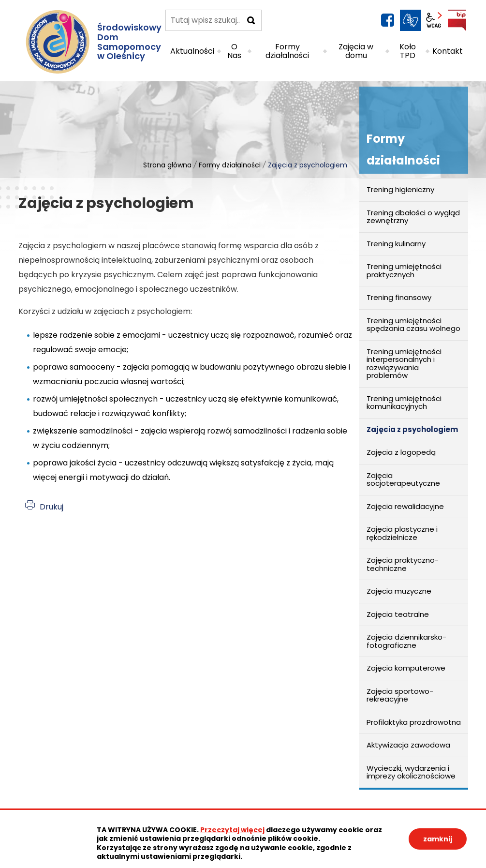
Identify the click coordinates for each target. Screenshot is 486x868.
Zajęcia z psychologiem (412, 429)
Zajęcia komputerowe (406, 668)
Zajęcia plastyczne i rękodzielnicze (402, 533)
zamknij (438, 839)
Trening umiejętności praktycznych (404, 270)
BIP (457, 20)
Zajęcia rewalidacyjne (405, 506)
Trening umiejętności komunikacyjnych (404, 403)
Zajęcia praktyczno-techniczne (403, 564)
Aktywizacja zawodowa (408, 745)
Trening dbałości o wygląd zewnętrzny (413, 217)
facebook (387, 20)
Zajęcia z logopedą (401, 452)
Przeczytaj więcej (232, 830)
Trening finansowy (399, 297)
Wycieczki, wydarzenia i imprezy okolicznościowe (411, 772)
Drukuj (52, 507)
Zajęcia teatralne (398, 614)
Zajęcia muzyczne (399, 591)
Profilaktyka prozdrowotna (414, 722)
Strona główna (167, 165)
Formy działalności (230, 165)
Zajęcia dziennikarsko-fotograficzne (406, 641)
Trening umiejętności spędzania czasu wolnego (413, 325)
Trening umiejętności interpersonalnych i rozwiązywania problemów (404, 364)
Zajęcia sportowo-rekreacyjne (400, 695)
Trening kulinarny (396, 244)
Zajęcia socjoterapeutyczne (403, 479)
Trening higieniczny (400, 189)
